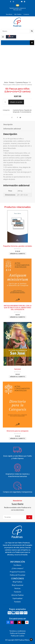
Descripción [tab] (8, 124)
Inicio (6, 82)
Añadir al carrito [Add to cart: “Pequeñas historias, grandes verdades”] (18, 254)
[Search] (32, 31)
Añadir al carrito (16, 102)
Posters (12, 82)
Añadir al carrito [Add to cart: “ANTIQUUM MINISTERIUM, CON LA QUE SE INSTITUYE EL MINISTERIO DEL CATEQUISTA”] (18, 317)
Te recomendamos (26, 112)
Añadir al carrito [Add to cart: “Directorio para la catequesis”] (18, 438)
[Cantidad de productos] (5, 102)
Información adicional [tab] (12, 129)
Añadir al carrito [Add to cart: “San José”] (18, 377)
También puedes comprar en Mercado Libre (18, 9)
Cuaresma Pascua (22, 82)
